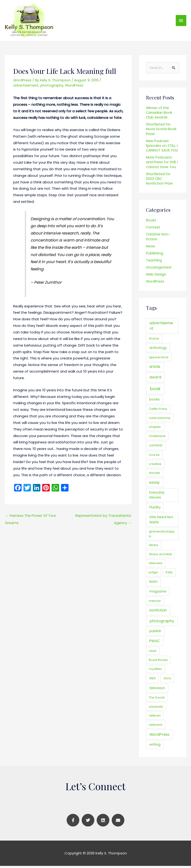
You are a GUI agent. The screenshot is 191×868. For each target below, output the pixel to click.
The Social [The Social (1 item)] (157, 700)
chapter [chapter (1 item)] (155, 429)
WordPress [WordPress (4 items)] (159, 737)
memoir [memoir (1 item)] (155, 603)
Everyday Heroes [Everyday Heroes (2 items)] (157, 497)
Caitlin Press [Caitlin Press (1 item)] (158, 411)
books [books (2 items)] (155, 401)
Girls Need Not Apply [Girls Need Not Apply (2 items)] (161, 522)
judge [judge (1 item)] (153, 574)
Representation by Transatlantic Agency (103, 518)
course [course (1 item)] (154, 457)
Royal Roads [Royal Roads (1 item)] (158, 662)
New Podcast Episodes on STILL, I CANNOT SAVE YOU (162, 148)
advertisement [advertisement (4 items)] (161, 328)
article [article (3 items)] (155, 369)
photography (53, 87)
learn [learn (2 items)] (153, 584)
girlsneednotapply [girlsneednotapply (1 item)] (162, 536)
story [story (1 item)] (167, 681)
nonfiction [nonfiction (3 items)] (158, 612)
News (151, 248)
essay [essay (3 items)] (155, 485)
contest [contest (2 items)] (156, 447)
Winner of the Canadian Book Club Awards (159, 115)
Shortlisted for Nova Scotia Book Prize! (161, 131)
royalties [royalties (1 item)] (155, 671)
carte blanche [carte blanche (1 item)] (160, 420)
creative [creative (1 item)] (155, 466)
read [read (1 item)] (153, 653)
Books (151, 222)
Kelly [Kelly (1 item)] (169, 574)
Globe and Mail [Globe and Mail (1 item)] (160, 556)
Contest (153, 229)
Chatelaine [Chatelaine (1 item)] (157, 438)
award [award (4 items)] (155, 379)
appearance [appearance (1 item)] (159, 359)
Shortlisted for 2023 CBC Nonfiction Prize (159, 181)
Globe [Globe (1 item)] (153, 547)
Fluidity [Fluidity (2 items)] (155, 509)
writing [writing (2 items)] (155, 747)
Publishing (155, 255)
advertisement (26, 87)
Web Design (156, 276)
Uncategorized (159, 269)
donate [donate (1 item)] (154, 475)
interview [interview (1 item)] (156, 565)
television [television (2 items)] (157, 690)
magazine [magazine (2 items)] (158, 593)
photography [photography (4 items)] (162, 623)
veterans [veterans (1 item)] (156, 727)
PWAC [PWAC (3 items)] (155, 643)
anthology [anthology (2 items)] (158, 350)
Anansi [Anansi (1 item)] (154, 341)
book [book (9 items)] (155, 391)
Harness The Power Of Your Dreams (31, 518)
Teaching (154, 262)
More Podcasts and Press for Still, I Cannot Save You (162, 164)
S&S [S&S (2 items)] (152, 680)
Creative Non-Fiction (158, 239)
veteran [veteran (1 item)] (155, 718)
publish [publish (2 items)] (155, 633)
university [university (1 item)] (156, 709)
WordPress (23, 82)
